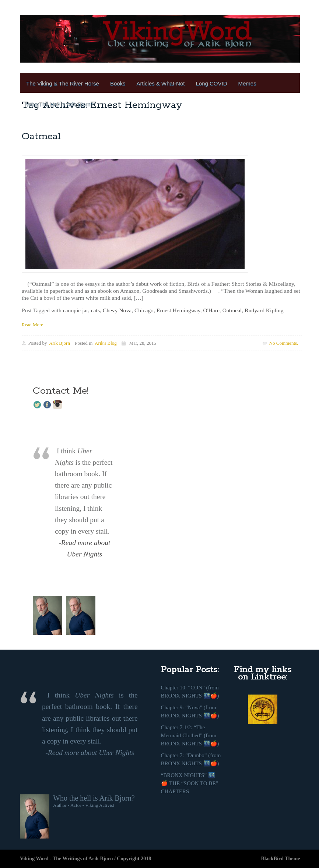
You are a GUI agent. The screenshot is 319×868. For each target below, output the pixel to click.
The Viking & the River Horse (63, 83)
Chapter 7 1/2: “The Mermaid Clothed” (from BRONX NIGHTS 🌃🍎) (190, 735)
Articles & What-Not (161, 83)
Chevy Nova (117, 310)
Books (118, 83)
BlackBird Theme (280, 859)
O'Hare (211, 310)
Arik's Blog (106, 343)
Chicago (144, 310)
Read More (32, 325)
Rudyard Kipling (264, 310)
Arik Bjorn (59, 343)
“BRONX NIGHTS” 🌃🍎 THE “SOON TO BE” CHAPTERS (190, 783)
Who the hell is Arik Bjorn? (94, 798)
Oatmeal (41, 136)
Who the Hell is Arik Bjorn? (60, 104)
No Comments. (284, 343)
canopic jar (76, 310)
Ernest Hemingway (178, 310)
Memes (247, 83)
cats (95, 310)
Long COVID (211, 83)
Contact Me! (61, 391)
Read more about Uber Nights (91, 753)
